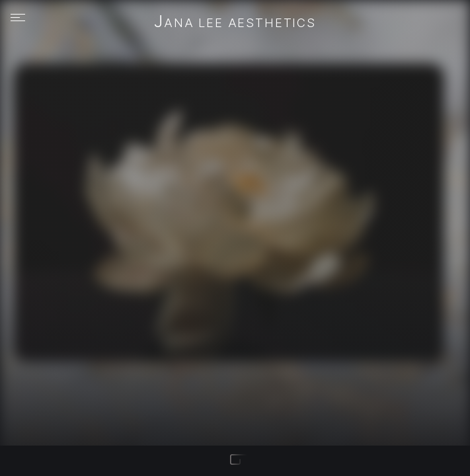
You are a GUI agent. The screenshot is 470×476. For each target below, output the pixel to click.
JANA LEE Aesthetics (235, 22)
